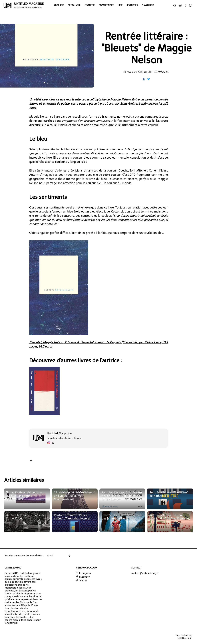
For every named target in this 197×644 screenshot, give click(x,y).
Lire (120, 5)
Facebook (83, 577)
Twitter (81, 580)
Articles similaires (24, 480)
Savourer (148, 5)
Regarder (132, 5)
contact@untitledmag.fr (145, 573)
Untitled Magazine (158, 72)
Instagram (83, 573)
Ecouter (90, 5)
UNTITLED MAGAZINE (29, 5)
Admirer (59, 5)
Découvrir (74, 5)
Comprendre (106, 5)
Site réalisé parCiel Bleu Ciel (184, 636)
